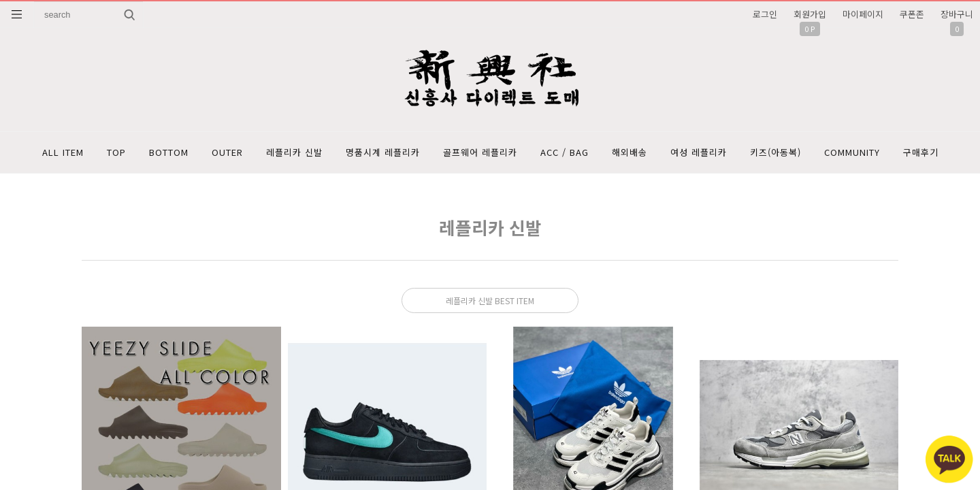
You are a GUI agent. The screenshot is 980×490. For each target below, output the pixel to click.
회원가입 (810, 14)
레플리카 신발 (294, 152)
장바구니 (957, 14)
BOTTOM (169, 152)
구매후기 (921, 152)
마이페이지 (863, 14)
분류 (17, 14)
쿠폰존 (912, 14)
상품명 (34, 2)
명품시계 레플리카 (383, 152)
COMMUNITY (852, 152)
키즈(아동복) (775, 152)
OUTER (227, 152)
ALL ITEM (63, 152)
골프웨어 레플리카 (480, 152)
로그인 (765, 14)
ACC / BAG (565, 152)
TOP (116, 152)
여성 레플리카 (699, 152)
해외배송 (630, 152)
